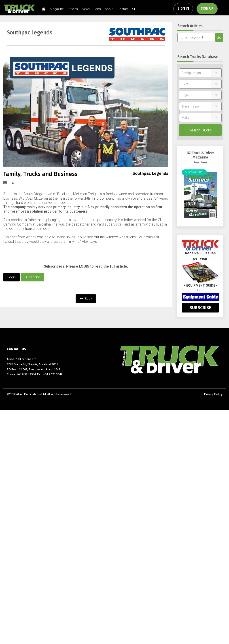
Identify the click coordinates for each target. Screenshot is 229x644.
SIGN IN (183, 9)
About (109, 9)
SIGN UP (207, 9)
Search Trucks (200, 130)
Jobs (97, 9)
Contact (123, 9)
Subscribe (32, 277)
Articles (73, 9)
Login (12, 277)
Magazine (57, 9)
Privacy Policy (213, 394)
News (86, 9)
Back (86, 299)
